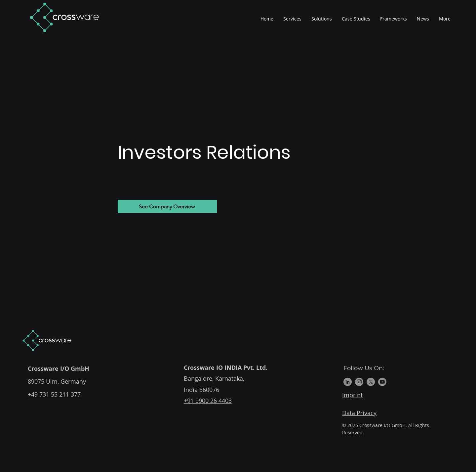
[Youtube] (382, 382)
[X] (371, 382)
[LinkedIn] (348, 382)
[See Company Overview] (167, 206)
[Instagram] (359, 382)
